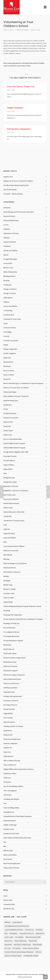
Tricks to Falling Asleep (11, 808)
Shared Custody (9, 709)
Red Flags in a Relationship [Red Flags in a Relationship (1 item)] (22, 945)
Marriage (7, 559)
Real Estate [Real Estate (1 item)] (8, 945)
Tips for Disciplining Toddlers (13, 786)
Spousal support (9, 722)
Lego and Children (10, 538)
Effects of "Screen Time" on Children (16, 388)
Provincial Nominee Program (13, 641)
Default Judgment (10, 353)
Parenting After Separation (13, 615)
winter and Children (10, 855)
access (6, 225)
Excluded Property (10, 413)
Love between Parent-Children (14, 546)
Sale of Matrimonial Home (12, 679)
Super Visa (7, 752)
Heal (5, 473)
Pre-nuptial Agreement (11, 636)
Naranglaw (25, 30)
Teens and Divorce (10, 765)
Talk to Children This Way (12, 761)
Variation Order (9, 829)
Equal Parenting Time (11, 401)
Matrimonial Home (10, 568)
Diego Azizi (7, 358)
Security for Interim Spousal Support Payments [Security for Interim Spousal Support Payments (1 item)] (19, 952)
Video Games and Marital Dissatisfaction (17, 838)
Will (5, 846)
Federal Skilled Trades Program (14, 443)
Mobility (6, 576)
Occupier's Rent (9, 594)
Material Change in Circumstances (15, 564)
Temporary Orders (10, 774)
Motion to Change (10, 589)
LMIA (5, 542)
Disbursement (8, 362)
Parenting (7, 611)
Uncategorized (9, 812)
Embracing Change (10, 392)
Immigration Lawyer (10, 482)
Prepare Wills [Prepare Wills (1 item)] (33, 941)
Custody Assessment (11, 341)
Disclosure (7, 366)
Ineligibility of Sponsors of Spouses (16, 491)
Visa (5, 842)
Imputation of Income (11, 486)
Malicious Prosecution (11, 551)
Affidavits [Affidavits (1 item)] (7, 922)
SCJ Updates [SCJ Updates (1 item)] (17, 948)
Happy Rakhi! (8, 469)
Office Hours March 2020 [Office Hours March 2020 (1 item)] (33, 937)
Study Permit (8, 735)
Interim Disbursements (11, 503)
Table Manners (8, 756)
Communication (9, 315)
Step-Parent (8, 731)
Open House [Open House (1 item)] (8, 941)
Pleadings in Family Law (11, 624)
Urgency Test (8, 177)
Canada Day (7, 285)
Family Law (7, 426)
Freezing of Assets (10, 456)
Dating (6, 345)
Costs (5, 323)
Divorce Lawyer (9, 371)
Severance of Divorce (11, 701)
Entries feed (8, 900)
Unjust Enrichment (10, 821)
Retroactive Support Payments (14, 675)
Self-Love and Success (11, 684)
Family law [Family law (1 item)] (39, 930)
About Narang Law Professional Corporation (19, 212)
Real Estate (7, 645)
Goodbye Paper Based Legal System (16, 185)
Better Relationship (10, 272)
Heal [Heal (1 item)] (6, 934)
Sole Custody (8, 718)
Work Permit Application (12, 864)
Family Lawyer (8, 431)
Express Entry (8, 422)
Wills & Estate (8, 851)
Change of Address (10, 289)
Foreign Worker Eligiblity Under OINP (16, 452)
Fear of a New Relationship (13, 439)
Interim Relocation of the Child (14, 512)
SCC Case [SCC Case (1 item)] (8, 948)
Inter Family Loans (10, 495)
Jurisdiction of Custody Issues (14, 521)
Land (5, 525)
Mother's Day (8, 585)
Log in (5, 896)
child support (8, 298)
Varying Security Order (11, 834)
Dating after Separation (19, 129)
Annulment (7, 246)
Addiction (7, 229)
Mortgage (7, 581)
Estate (6, 409)
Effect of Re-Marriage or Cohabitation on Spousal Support (23, 383)
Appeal (6, 255)
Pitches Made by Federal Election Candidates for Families (23, 619)
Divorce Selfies (9, 375)
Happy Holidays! (15, 108)
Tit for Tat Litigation (10, 791)
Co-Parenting (8, 311)
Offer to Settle (9, 598)
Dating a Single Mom (10, 349)
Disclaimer (28, 977)
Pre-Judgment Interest (11, 632)
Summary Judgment (10, 744)
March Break (8, 555)
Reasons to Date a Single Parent (14, 658)
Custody (6, 336)
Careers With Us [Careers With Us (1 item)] (17, 922)
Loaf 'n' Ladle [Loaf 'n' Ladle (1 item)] (9, 937)
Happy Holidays (9, 465)
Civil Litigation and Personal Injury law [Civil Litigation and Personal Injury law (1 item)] (17, 926)
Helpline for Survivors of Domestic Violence (18, 181)
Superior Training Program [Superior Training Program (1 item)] (13, 956)
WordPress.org (9, 909)
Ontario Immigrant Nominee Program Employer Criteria (22, 606)
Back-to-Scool (36, 30)
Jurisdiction (8, 516)
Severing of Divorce (10, 705)
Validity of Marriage (10, 825)
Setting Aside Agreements (13, 696)
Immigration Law (9, 478)
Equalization (8, 405)
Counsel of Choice (10, 328)
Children (6, 302)
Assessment (8, 263)
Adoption (7, 238)
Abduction (7, 208)
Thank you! (7, 778)
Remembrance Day (10, 662)
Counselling (7, 332)
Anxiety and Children (10, 251)
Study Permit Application (12, 739)
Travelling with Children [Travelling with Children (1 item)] (31, 956)
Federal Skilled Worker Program (14, 448)
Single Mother (8, 714)
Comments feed (9, 904)
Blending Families (9, 276)
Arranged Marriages (10, 259)
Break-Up (7, 281)
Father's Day (8, 435)
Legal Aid (7, 529)
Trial (5, 804)
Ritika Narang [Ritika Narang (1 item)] (37, 945)
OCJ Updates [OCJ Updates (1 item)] (19, 937)
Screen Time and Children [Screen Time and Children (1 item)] (31, 948)
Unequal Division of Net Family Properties (18, 816)
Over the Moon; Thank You (21, 87)
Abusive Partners (9, 216)
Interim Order (8, 508)
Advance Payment (10, 242)
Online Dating (8, 602)
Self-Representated (10, 688)
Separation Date (9, 692)
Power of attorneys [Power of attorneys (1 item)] (20, 941)
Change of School (10, 293)
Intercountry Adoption (11, 499)
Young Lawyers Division (11, 868)
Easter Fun (7, 379)
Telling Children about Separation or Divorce (19, 769)
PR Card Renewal (9, 628)
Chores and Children (10, 306)
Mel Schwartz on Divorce (12, 572)
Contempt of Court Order (12, 319)
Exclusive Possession (11, 418)
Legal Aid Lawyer (9, 534)
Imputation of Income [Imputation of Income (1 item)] (27, 934)
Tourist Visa (7, 795)
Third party (7, 782)
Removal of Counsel (10, 666)
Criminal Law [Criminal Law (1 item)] (29, 930)
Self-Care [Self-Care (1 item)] (38, 952)
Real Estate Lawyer (10, 654)
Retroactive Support (11, 671)
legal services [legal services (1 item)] (40, 934)
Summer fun (8, 748)
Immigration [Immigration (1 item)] (14, 934)
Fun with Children (9, 461)
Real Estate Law (9, 649)
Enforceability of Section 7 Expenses (16, 396)
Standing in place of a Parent (13, 726)
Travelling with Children (11, 799)
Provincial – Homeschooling (13, 194)
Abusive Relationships (11, 221)
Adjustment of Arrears (11, 233)
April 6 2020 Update (10, 190)
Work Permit (8, 859)
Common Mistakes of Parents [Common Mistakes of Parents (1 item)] (14, 930)
